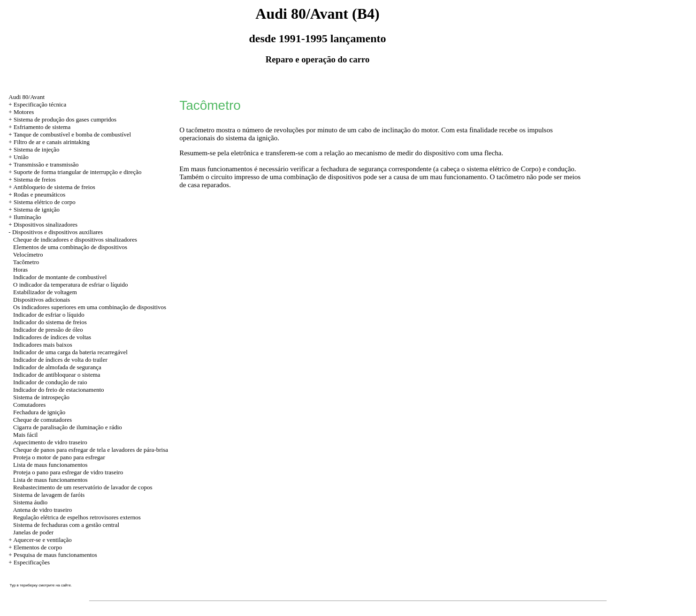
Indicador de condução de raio (50, 382)
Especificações (32, 562)
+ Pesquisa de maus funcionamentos (53, 555)
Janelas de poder (33, 532)
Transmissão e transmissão (46, 164)
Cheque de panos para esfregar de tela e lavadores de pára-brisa (91, 450)
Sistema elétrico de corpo (45, 202)
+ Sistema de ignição (34, 209)
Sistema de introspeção (41, 397)
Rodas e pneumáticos (39, 194)
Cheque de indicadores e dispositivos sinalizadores (75, 240)
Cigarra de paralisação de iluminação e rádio (68, 427)
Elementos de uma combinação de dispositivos (70, 247)
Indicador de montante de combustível (60, 277)
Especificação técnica (40, 104)
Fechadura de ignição (39, 412)
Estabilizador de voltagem (45, 292)
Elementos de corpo (38, 547)
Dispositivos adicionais (42, 300)
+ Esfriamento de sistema (39, 127)
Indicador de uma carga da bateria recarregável (70, 352)
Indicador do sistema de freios (50, 322)
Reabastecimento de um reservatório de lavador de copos (83, 487)
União (21, 157)
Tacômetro (26, 262)
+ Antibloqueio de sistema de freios (52, 187)
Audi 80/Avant (27, 97)
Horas (20, 270)
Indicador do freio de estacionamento (58, 390)
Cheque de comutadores (42, 420)
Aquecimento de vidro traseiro (50, 442)
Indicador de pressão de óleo (48, 330)
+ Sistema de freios (32, 179)
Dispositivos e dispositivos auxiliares (57, 232)
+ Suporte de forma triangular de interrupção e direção (75, 172)
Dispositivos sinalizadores (46, 224)
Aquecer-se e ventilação (42, 540)
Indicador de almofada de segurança (57, 367)
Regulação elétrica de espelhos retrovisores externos (77, 517)
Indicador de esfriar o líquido (49, 315)
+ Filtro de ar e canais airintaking (49, 142)
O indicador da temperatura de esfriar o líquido (70, 285)
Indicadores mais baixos (43, 345)
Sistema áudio (30, 502)
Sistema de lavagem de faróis (49, 495)
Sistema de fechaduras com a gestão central (66, 525)
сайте (66, 585)
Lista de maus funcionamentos (50, 465)
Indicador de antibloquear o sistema (57, 375)
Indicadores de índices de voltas (52, 337)
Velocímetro (28, 255)
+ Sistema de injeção (34, 149)
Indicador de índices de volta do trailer (60, 360)
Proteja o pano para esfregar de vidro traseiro (68, 472)
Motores (24, 112)
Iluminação (27, 217)
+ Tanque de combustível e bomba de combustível (70, 134)
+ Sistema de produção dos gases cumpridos (62, 119)
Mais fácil (25, 435)
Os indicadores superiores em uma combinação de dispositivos (90, 307)
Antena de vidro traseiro (42, 510)
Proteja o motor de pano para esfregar (59, 457)
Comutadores (29, 405)
